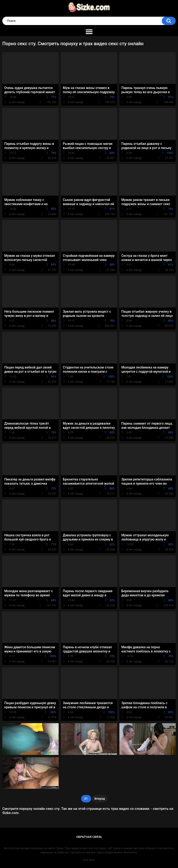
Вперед (100, 799)
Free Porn (89, 860)
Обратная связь (89, 837)
